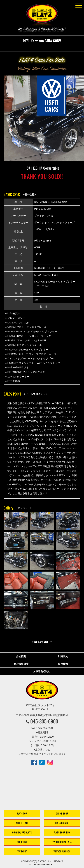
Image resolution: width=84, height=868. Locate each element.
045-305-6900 (44, 721)
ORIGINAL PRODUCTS (22, 832)
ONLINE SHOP (62, 814)
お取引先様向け (42, 671)
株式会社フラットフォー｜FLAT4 (42, 15)
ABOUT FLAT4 (22, 823)
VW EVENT (22, 851)
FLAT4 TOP (22, 814)
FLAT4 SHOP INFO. (62, 832)
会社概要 (21, 656)
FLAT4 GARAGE (62, 823)
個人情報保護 (21, 664)
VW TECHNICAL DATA (62, 842)
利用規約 (63, 656)
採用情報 (63, 664)
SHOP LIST (22, 842)
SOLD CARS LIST (40, 642)
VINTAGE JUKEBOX (62, 851)
